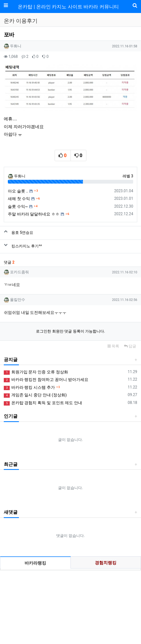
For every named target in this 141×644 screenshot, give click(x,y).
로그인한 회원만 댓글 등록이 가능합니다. (70, 331)
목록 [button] (113, 346)
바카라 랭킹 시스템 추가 (29, 388)
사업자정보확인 (100, 612)
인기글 (11, 416)
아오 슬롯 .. (18, 191)
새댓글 (11, 512)
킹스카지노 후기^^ (27, 246)
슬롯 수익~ (18, 207)
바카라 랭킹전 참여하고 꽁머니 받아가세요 (46, 380)
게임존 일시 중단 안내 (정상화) (35, 395)
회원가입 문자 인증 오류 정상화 (36, 372)
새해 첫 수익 (19, 199)
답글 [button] (130, 346)
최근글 (11, 464)
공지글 (11, 360)
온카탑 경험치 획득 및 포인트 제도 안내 (43, 403)
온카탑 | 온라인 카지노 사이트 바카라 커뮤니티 (68, 7)
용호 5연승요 (22, 233)
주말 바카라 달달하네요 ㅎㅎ (34, 214)
